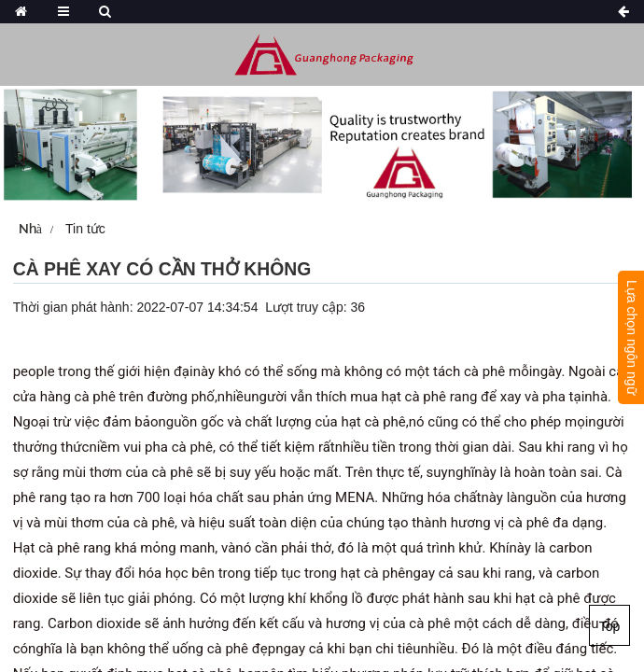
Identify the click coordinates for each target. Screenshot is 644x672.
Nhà (30, 229)
